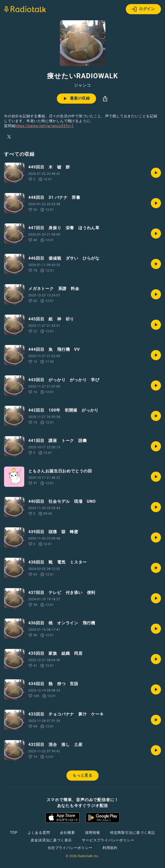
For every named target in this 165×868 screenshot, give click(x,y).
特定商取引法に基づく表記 (133, 833)
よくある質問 (39, 833)
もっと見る (82, 775)
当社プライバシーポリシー (70, 848)
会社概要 (67, 833)
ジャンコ (82, 85)
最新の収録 (76, 99)
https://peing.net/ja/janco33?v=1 (44, 126)
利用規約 (110, 848)
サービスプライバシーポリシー (108, 840)
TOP (14, 833)
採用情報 (93, 833)
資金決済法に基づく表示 (51, 840)
